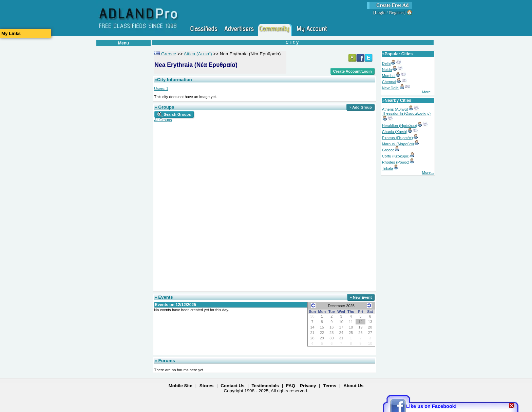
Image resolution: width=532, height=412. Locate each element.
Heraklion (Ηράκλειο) (400, 126)
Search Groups (174, 114)
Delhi (386, 63)
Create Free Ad (393, 5)
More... (428, 92)
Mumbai (389, 76)
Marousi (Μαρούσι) (398, 144)
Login (380, 12)
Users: (161, 89)
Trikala (388, 168)
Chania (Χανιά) (395, 132)
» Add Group (360, 107)
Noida (387, 70)
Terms (330, 386)
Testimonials (265, 386)
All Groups (163, 120)
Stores (206, 386)
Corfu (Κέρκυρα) (396, 156)
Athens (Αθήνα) (395, 109)
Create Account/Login (353, 71)
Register (397, 12)
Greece (388, 150)
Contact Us (232, 386)
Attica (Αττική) (198, 54)
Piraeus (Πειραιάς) (397, 138)
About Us (353, 386)
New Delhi (391, 88)
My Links (11, 33)
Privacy (308, 386)
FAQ (291, 386)
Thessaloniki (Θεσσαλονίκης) (406, 113)
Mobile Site (180, 386)
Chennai (389, 82)
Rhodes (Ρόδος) (396, 162)
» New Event (361, 297)
